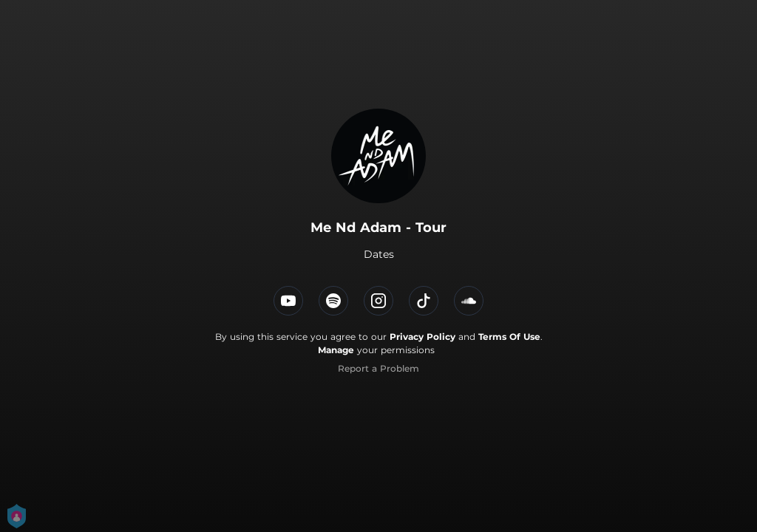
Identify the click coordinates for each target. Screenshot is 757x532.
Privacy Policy (422, 337)
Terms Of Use (509, 337)
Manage (336, 350)
